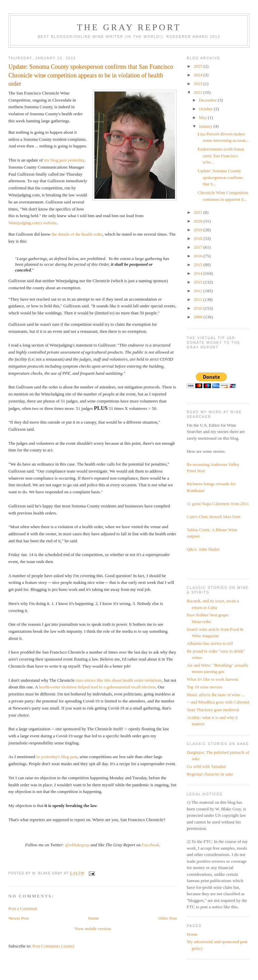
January (206, 126)
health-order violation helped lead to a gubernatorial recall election (97, 687)
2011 (198, 299)
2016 (198, 256)
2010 (198, 308)
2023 (198, 84)
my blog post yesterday (64, 160)
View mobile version (92, 929)
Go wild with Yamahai (206, 766)
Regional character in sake (210, 774)
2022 (198, 92)
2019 (198, 230)
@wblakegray (77, 845)
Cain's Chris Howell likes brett (214, 517)
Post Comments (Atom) (53, 946)
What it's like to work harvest (212, 679)
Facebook (150, 845)
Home (93, 918)
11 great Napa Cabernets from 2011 (218, 504)
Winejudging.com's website (32, 223)
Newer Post (18, 918)
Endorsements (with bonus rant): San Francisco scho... (221, 156)
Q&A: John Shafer (203, 549)
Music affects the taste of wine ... (216, 695)
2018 (198, 238)
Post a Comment (23, 908)
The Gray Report (129, 27)
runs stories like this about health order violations (119, 680)
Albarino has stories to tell (210, 643)
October (206, 109)
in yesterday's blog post (57, 757)
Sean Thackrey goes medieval (213, 710)
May (203, 117)
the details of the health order (77, 234)
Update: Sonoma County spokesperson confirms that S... (221, 177)
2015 (198, 265)
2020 (198, 221)
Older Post (167, 918)
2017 (198, 247)
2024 (198, 75)
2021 (198, 212)
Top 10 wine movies (205, 687)
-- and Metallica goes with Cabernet (218, 702)
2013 (198, 282)
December (208, 100)
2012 (198, 291)
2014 (198, 273)
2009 (198, 317)
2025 (198, 66)
